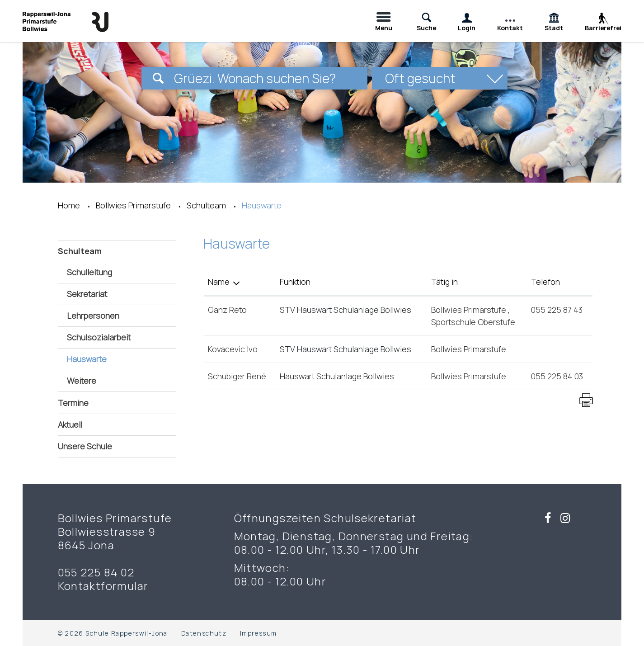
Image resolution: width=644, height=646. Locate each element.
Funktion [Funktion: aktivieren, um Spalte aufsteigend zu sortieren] (295, 282)
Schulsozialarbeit (99, 337)
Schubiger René (237, 376)
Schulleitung (89, 272)
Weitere (82, 381)
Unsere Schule (85, 446)
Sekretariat (87, 294)
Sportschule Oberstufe (473, 322)
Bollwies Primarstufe (470, 310)
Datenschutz (204, 633)
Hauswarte (111, 359)
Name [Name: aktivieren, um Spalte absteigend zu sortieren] (219, 282)
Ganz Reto (227, 310)
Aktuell (70, 424)
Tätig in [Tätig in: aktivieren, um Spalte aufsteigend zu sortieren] (444, 282)
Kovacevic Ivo (233, 349)
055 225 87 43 (557, 310)
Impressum (259, 633)
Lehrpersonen (93, 316)
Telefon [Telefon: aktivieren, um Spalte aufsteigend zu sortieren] (545, 282)
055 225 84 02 (96, 572)
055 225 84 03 (557, 376)
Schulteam (80, 251)
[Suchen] (158, 78)
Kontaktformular (103, 586)
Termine (73, 403)
